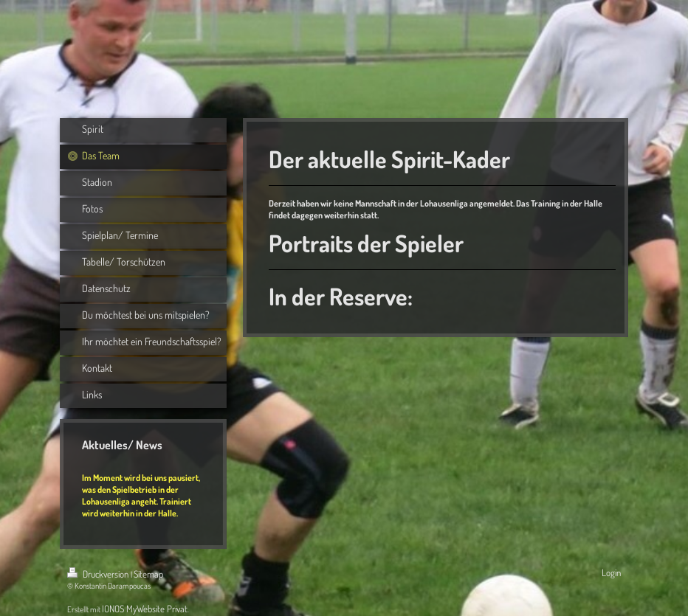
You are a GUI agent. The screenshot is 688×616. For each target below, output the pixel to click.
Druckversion (99, 574)
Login (611, 572)
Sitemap (148, 574)
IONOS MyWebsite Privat (145, 609)
